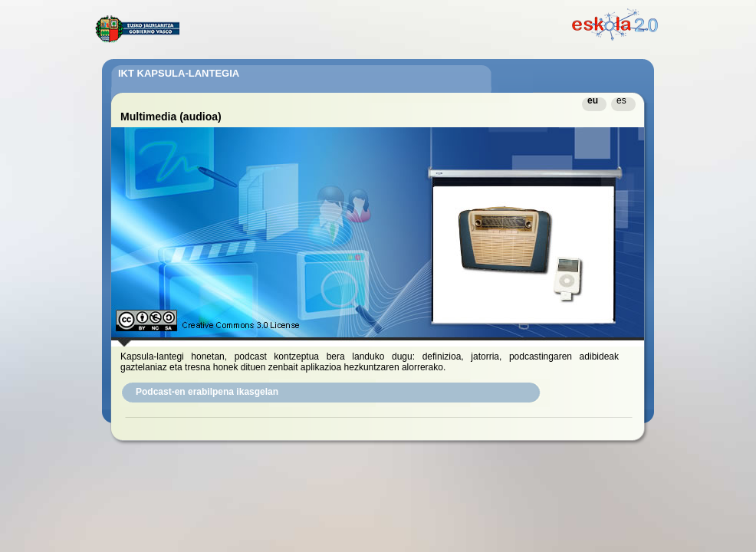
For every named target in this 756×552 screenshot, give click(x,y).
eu (593, 100)
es (621, 100)
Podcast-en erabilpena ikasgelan (207, 392)
